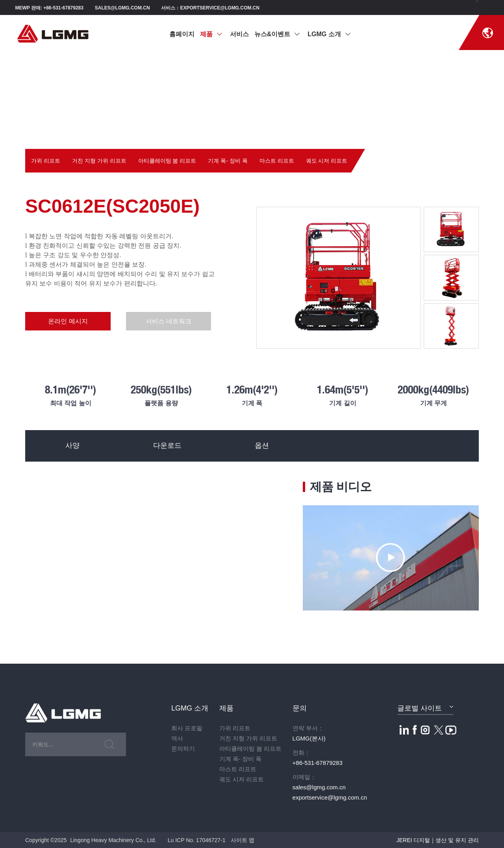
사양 (72, 446)
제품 (211, 34)
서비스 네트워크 (160, 321)
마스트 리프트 (277, 161)
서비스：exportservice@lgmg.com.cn (210, 8)
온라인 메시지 (65, 321)
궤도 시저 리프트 (327, 161)
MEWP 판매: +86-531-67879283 (49, 8)
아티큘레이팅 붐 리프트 (167, 161)
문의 (300, 708)
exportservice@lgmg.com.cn (330, 797)
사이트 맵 (243, 840)
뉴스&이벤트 (277, 34)
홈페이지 (182, 34)
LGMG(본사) (309, 738)
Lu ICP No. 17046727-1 (197, 840)
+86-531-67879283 (318, 763)
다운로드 (167, 446)
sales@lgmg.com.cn (122, 8)
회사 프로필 (187, 728)
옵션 (261, 446)
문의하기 (183, 749)
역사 (177, 738)
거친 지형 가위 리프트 (99, 161)
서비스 (239, 34)
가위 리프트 (46, 161)
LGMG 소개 (329, 34)
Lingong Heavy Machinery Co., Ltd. (113, 840)
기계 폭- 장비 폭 (228, 161)
